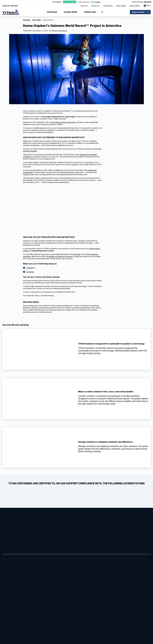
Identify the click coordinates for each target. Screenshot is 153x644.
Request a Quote (138, 12)
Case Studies (108, 6)
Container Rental (70, 12)
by (58, 31)
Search (102, 12)
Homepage (27, 20)
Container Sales (90, 12)
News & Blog (121, 6)
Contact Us (95, 6)
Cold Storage (52, 12)
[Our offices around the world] (147, 6)
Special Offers (135, 6)
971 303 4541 (10, 6)
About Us (84, 6)
